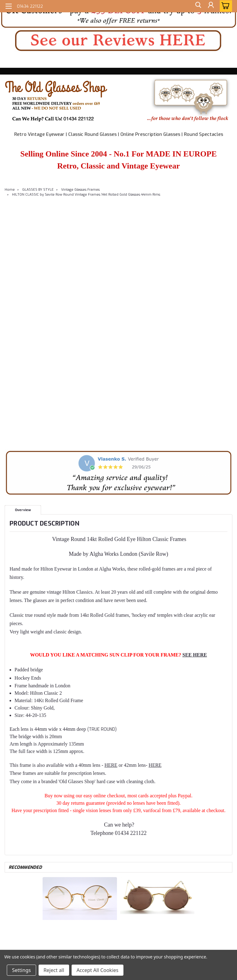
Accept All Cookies (98, 970)
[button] (118, 14)
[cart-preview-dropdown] (225, 6)
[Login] (210, 6)
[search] (197, 6)
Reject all (54, 970)
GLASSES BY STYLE (38, 190)
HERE (111, 765)
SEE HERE (195, 655)
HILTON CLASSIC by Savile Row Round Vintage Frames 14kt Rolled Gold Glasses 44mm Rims (86, 195)
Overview (23, 510)
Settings (21, 970)
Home (10, 190)
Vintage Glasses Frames (80, 190)
